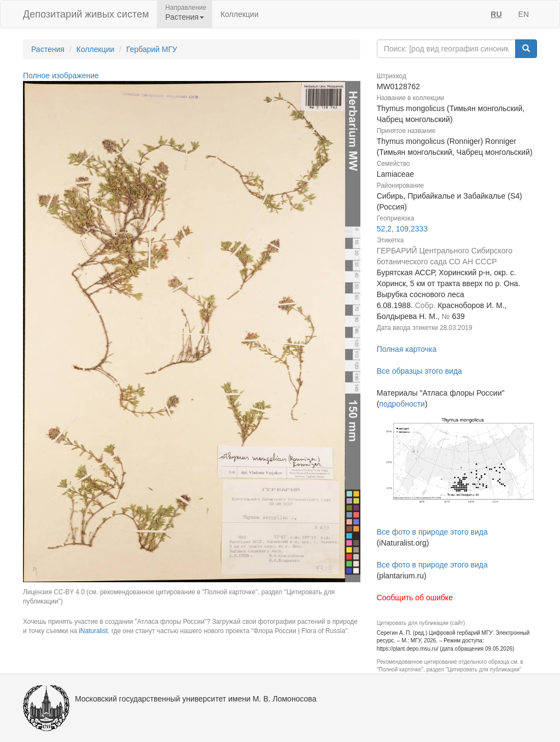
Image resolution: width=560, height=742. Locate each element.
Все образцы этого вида (419, 371)
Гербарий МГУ (152, 49)
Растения (48, 49)
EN (524, 14)
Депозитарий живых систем (86, 14)
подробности (402, 404)
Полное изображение (61, 76)
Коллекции (240, 14)
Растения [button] (185, 17)
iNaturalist (93, 631)
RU (496, 14)
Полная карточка (407, 349)
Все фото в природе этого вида (432, 532)
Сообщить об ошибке (415, 598)
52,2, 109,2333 (402, 229)
